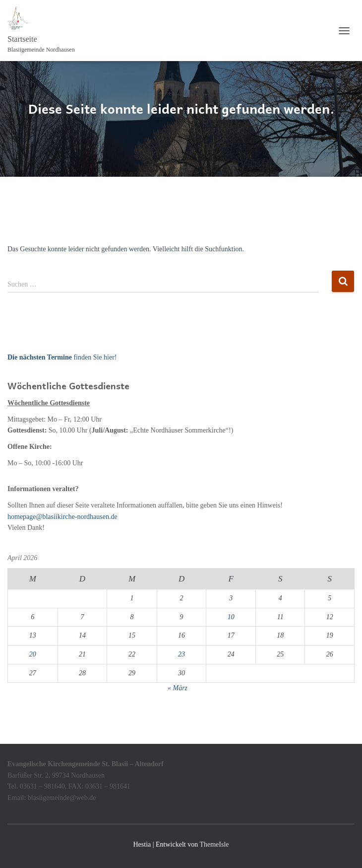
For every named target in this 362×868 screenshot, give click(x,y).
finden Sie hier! (62, 357)
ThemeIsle (214, 844)
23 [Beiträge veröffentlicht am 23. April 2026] (181, 654)
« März (178, 688)
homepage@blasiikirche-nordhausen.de (62, 517)
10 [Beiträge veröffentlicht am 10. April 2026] (231, 617)
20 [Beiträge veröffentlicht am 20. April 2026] (33, 654)
